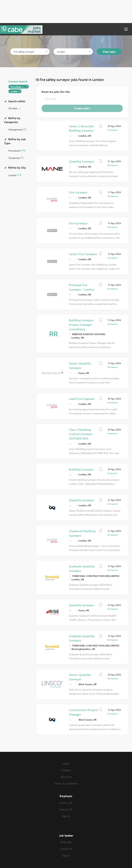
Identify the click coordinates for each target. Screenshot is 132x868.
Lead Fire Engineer (82, 399)
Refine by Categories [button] (12, 120)
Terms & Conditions (66, 783)
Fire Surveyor (78, 192)
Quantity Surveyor (82, 161)
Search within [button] (16, 101)
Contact (66, 770)
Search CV (66, 809)
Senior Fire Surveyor (83, 254)
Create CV (66, 849)
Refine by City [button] (17, 167)
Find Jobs (109, 52)
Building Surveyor (81, 469)
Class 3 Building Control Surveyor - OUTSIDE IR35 (82, 434)
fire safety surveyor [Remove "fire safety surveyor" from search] (20, 87)
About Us (66, 777)
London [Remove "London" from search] (14, 91)
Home (66, 763)
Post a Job (66, 803)
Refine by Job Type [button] (15, 141)
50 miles (13, 108)
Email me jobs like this (56, 92)
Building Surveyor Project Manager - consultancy (81, 324)
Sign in (66, 816)
